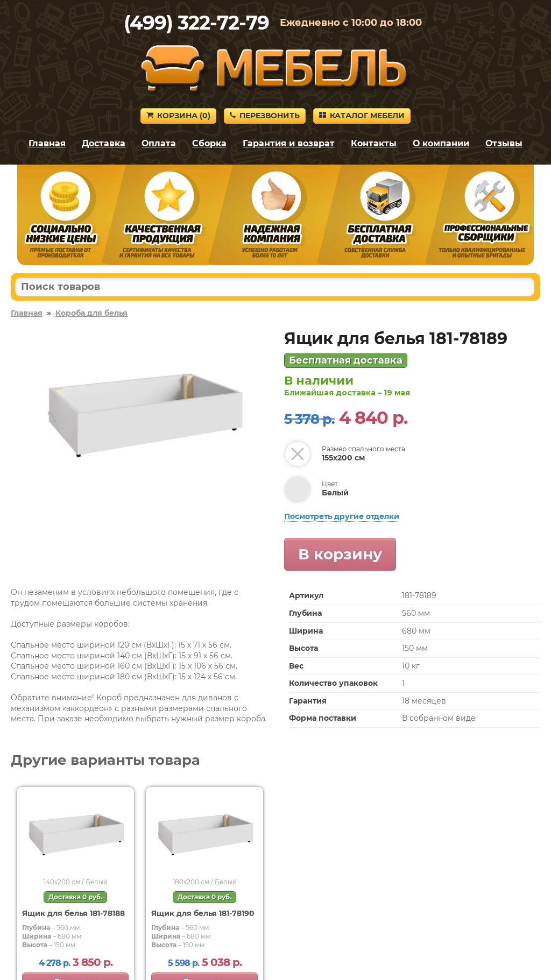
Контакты (374, 143)
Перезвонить (265, 116)
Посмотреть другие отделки (342, 516)
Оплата (159, 143)
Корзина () (178, 116)
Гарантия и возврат (289, 143)
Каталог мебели (362, 116)
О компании (441, 143)
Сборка (209, 143)
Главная (47, 143)
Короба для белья (91, 313)
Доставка (104, 143)
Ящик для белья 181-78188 (73, 913)
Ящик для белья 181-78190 (203, 913)
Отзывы (504, 143)
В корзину (340, 554)
